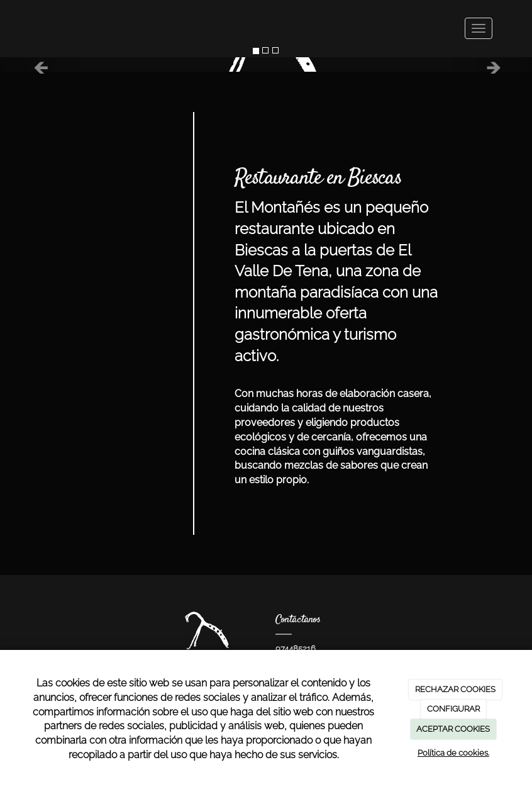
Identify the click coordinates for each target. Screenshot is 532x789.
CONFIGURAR (453, 709)
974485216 (296, 648)
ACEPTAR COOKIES (453, 729)
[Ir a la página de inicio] (27, 28)
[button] (40, 64)
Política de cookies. (453, 753)
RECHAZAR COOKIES (455, 689)
